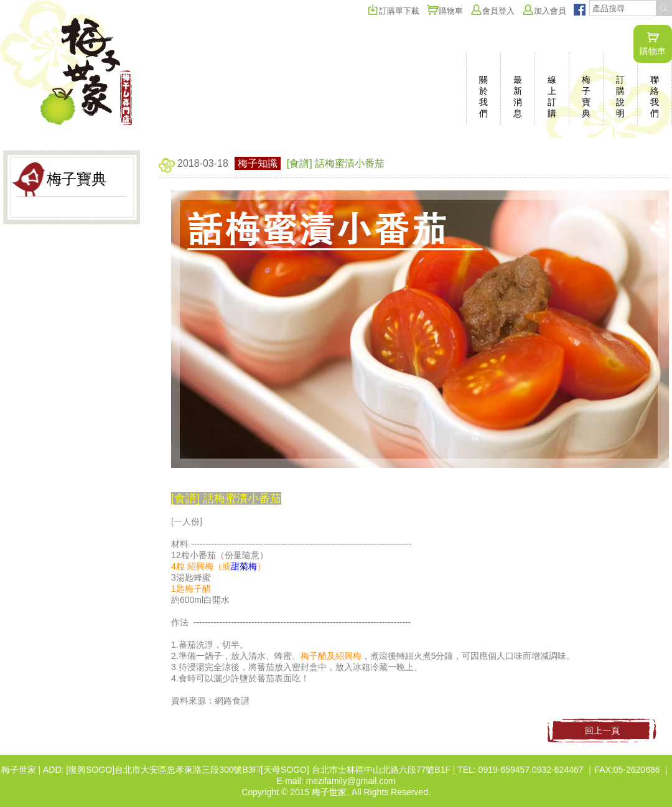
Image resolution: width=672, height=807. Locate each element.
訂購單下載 (393, 11)
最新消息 (518, 96)
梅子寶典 (586, 96)
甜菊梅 (244, 566)
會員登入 (492, 11)
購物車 (653, 44)
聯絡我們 (655, 96)
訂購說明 (620, 96)
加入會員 (544, 11)
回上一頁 (602, 730)
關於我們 (483, 96)
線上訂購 (552, 96)
